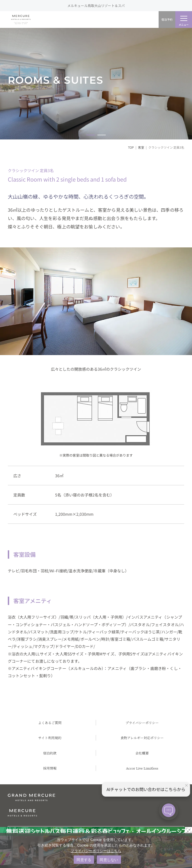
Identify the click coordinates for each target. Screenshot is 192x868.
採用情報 (50, 768)
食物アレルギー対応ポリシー (142, 738)
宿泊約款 (50, 753)
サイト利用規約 (50, 738)
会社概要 (142, 753)
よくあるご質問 (50, 723)
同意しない (109, 860)
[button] (90, 135)
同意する (84, 860)
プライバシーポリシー (142, 723)
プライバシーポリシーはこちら (96, 851)
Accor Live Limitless (142, 768)
